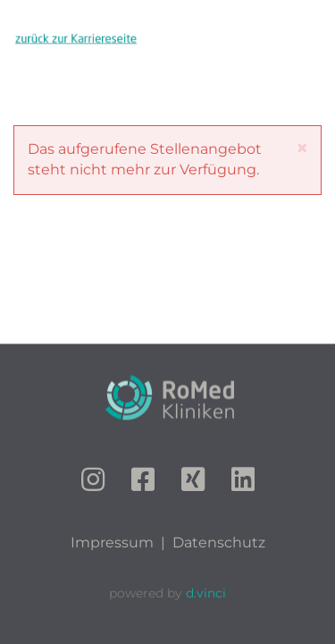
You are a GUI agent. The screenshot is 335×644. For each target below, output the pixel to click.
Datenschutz (219, 542)
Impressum (112, 542)
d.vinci (206, 593)
